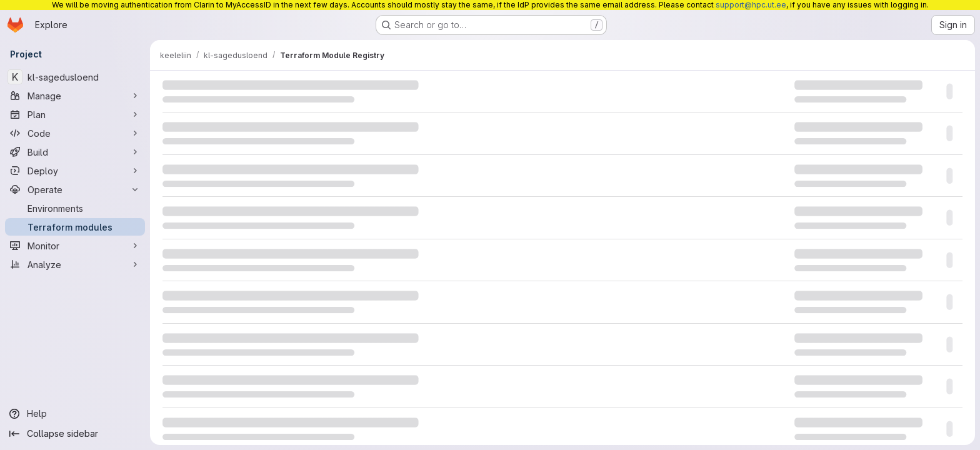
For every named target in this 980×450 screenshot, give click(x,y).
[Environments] (75, 208)
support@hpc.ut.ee (751, 5)
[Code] (75, 133)
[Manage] (75, 96)
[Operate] (75, 189)
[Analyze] (75, 264)
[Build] (75, 152)
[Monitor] (75, 246)
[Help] (75, 414)
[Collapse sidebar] (75, 434)
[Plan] (75, 114)
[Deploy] (75, 171)
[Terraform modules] (75, 227)
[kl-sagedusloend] (75, 77)
